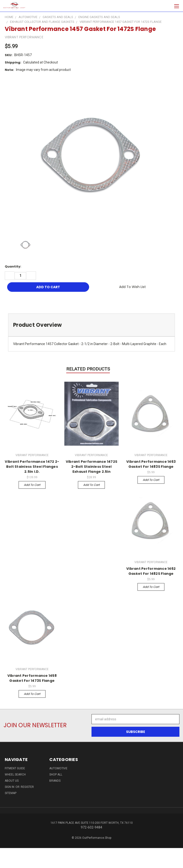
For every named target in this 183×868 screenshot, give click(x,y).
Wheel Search (15, 775)
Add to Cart (32, 485)
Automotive (58, 768)
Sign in (10, 787)
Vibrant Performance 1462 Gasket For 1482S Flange (151, 571)
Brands (55, 781)
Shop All (56, 775)
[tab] (91, 325)
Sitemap (11, 793)
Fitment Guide (15, 768)
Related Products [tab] (88, 369)
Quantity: (13, 266)
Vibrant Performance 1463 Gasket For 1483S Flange (151, 464)
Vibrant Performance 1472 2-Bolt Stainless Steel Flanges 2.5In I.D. (32, 467)
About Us (12, 781)
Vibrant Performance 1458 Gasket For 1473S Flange (32, 678)
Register (27, 787)
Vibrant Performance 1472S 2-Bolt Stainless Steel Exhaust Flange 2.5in (91, 467)
